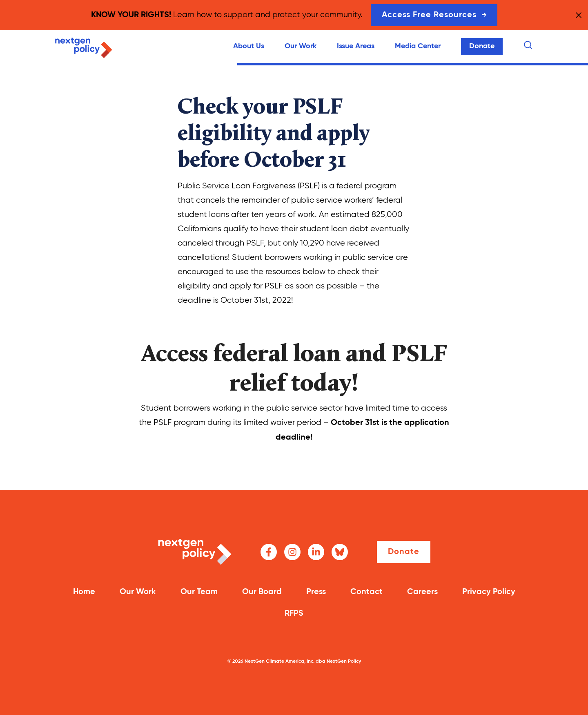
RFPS (294, 614)
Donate (482, 46)
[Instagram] (292, 552)
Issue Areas (356, 46)
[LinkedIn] (316, 552)
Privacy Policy (489, 592)
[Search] (528, 45)
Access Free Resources (434, 15)
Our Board (262, 592)
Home (84, 592)
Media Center (418, 46)
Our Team (199, 592)
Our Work (301, 46)
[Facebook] (269, 552)
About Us (249, 46)
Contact (366, 592)
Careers (422, 592)
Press (316, 592)
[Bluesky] (340, 552)
